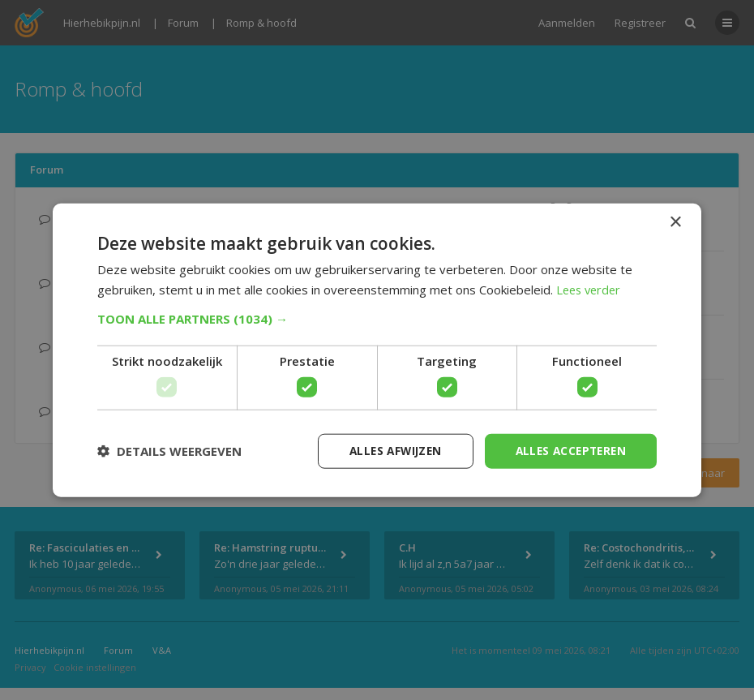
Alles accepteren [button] (568, 451)
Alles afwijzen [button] (388, 451)
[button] (377, 318)
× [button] (675, 221)
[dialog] (377, 350)
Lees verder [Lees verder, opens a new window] (591, 289)
